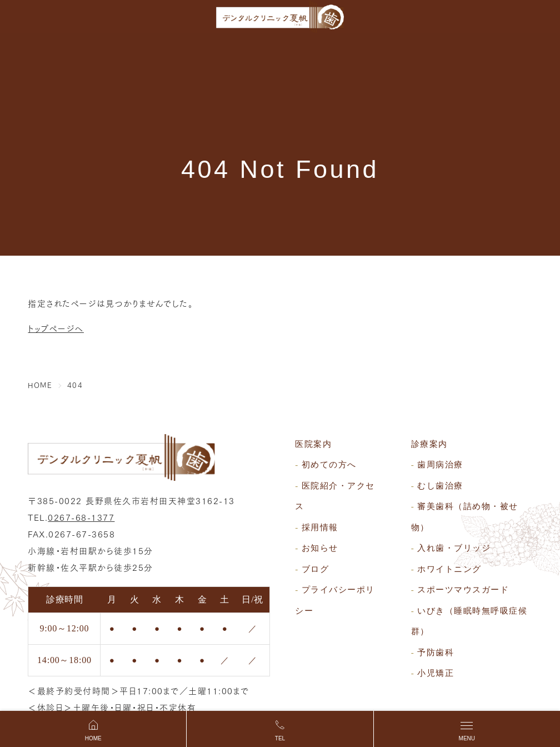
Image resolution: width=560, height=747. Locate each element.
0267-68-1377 (81, 517)
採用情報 (320, 527)
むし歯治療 (440, 486)
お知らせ (320, 548)
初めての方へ (329, 465)
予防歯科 (436, 653)
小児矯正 (436, 673)
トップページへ (56, 328)
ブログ (316, 569)
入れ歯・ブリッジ (454, 548)
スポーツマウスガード (463, 590)
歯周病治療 (440, 465)
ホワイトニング (449, 569)
